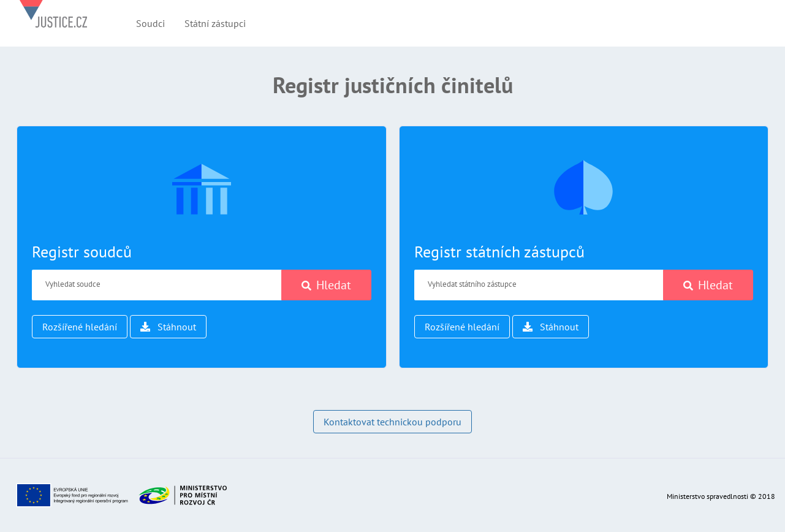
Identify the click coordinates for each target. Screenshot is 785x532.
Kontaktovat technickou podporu (392, 422)
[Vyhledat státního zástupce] (539, 285)
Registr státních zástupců (499, 252)
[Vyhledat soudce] (157, 285)
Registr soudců (82, 252)
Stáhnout (168, 327)
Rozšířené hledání (80, 327)
